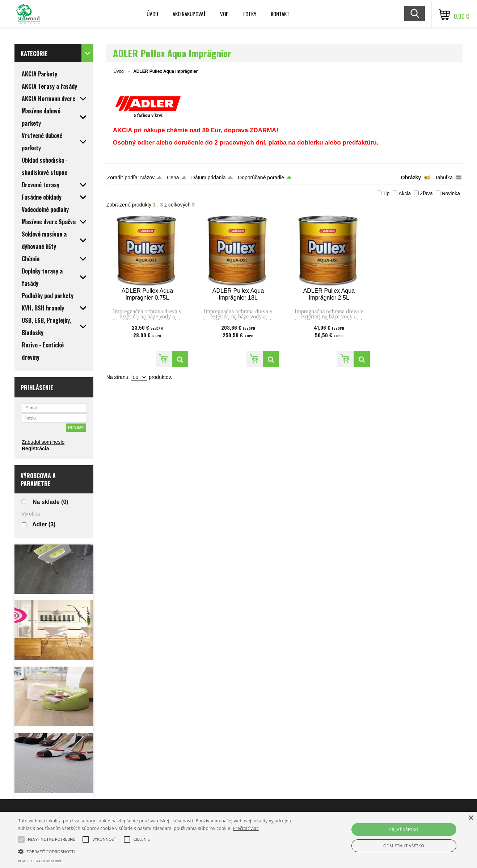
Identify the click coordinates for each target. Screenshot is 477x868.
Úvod (152, 14)
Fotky (250, 14)
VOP (224, 14)
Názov (148, 178)
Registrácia (35, 448)
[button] (51, 839)
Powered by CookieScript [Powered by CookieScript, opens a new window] (40, 861)
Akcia (405, 193)
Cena (173, 178)
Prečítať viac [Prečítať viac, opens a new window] (246, 828)
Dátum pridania (209, 178)
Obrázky (411, 178)
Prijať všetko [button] (404, 829)
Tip (386, 193)
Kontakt (280, 14)
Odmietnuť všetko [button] (404, 846)
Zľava (426, 193)
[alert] (238, 840)
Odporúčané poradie (261, 178)
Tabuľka (444, 178)
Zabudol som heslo (43, 442)
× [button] (471, 818)
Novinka (451, 193)
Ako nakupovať (189, 14)
